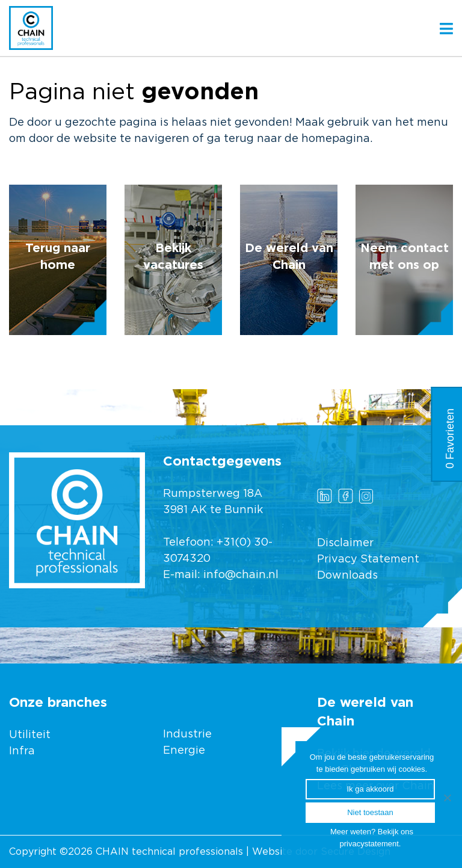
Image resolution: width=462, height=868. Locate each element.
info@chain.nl (241, 575)
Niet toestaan (370, 812)
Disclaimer (345, 543)
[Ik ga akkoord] (447, 798)
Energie (184, 751)
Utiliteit (30, 735)
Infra (22, 751)
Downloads (347, 576)
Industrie (189, 734)
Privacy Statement (368, 559)
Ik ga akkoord (370, 789)
